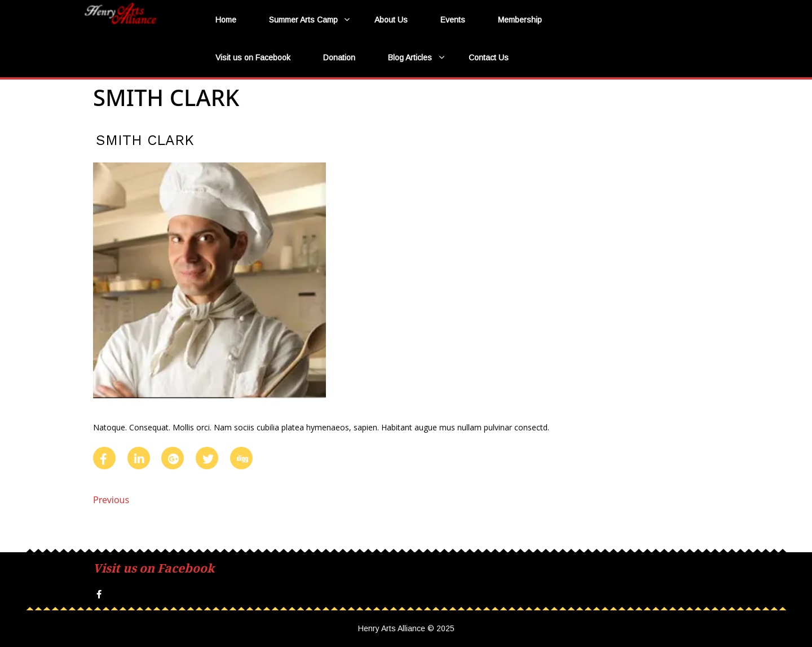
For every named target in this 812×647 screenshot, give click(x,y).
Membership (520, 20)
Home (226, 20)
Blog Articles (410, 58)
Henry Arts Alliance (138, 35)
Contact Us (489, 58)
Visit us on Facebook (253, 58)
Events (453, 20)
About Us (391, 20)
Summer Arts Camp (303, 20)
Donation (339, 58)
